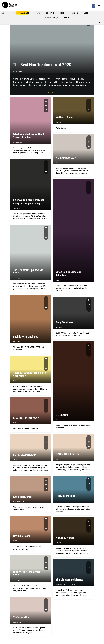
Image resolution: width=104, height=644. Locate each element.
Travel (37, 13)
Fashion (74, 13)
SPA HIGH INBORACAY (26, 418)
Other (67, 18)
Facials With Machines (26, 337)
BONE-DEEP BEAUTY (68, 454)
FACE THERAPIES (23, 497)
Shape (58, 420)
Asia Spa (58, 122)
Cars (86, 13)
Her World (19, 71)
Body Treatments (65, 322)
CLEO (57, 280)
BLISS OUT (62, 415)
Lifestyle (50, 13)
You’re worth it (21, 617)
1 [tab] (49, 93)
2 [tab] (52, 93)
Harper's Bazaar (61, 501)
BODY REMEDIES (65, 496)
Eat (27, 13)
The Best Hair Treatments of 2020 (42, 65)
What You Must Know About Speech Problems (29, 136)
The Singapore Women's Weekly (66, 585)
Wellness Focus (64, 117)
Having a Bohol (22, 536)
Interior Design (52, 18)
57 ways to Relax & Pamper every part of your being (29, 202)
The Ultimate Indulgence (70, 580)
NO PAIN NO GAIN (66, 158)
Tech (62, 13)
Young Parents (18, 142)
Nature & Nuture (65, 538)
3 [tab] (56, 93)
